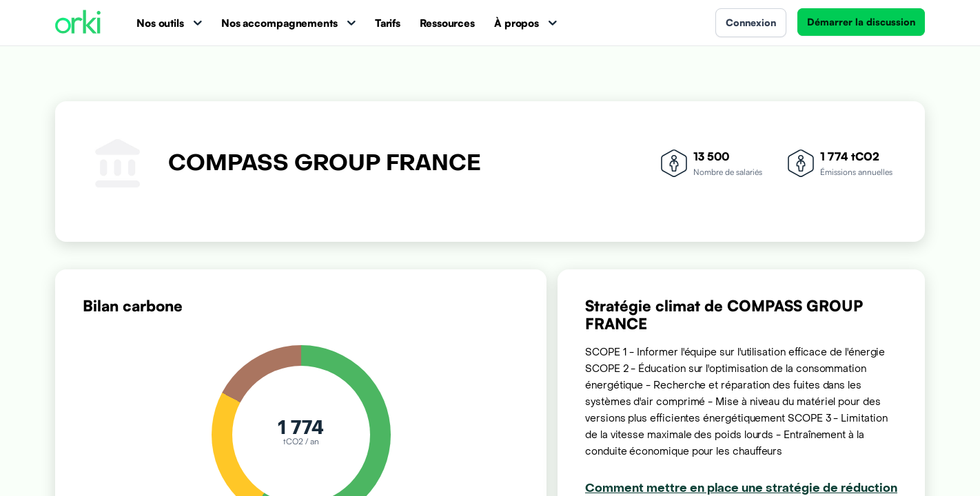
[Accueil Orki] (78, 23)
